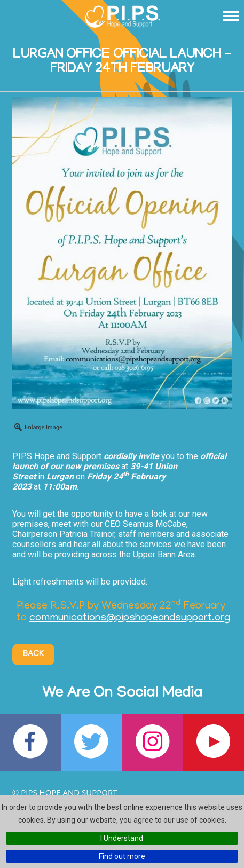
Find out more (122, 856)
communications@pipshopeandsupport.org (130, 618)
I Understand (122, 838)
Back (33, 654)
